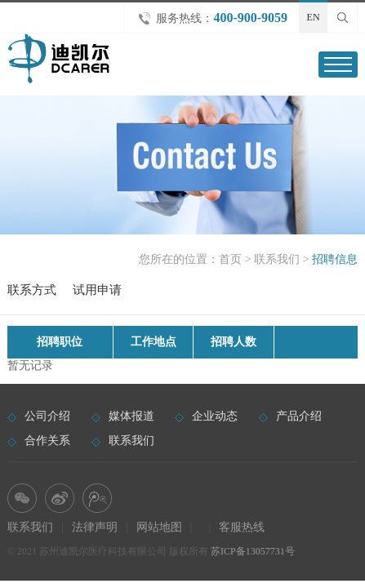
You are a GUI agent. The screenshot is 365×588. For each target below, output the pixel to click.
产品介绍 (299, 416)
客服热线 (242, 527)
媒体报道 (131, 416)
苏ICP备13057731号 (253, 551)
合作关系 (47, 441)
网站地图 (159, 527)
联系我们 (277, 259)
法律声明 (95, 527)
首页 (230, 259)
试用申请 (97, 290)
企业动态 (215, 416)
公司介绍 (47, 416)
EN (314, 17)
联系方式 (32, 290)
